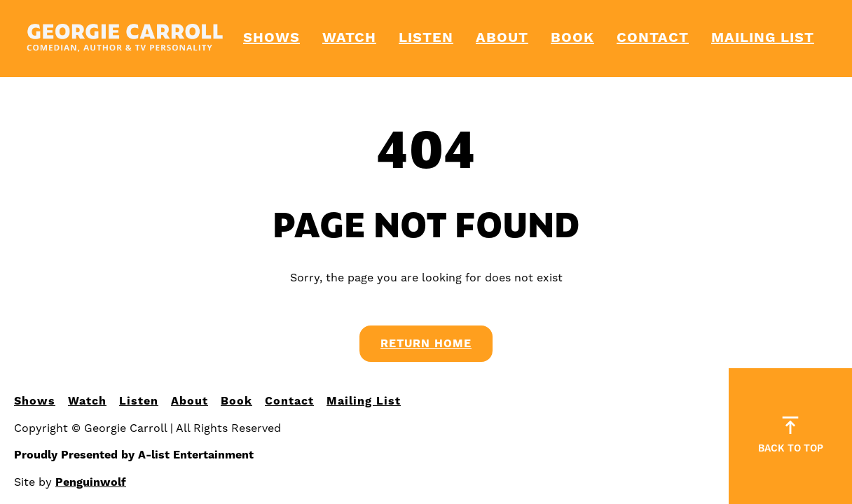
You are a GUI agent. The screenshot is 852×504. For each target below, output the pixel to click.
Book (572, 38)
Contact (653, 38)
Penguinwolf (91, 482)
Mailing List (763, 38)
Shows (272, 38)
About (502, 38)
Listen (426, 38)
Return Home (426, 344)
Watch (349, 38)
